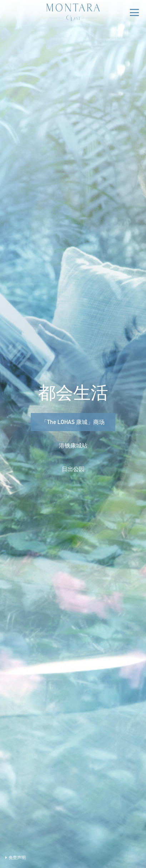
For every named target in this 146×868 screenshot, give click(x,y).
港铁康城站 (73, 446)
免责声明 (16, 858)
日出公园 (73, 470)
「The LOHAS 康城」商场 (73, 423)
